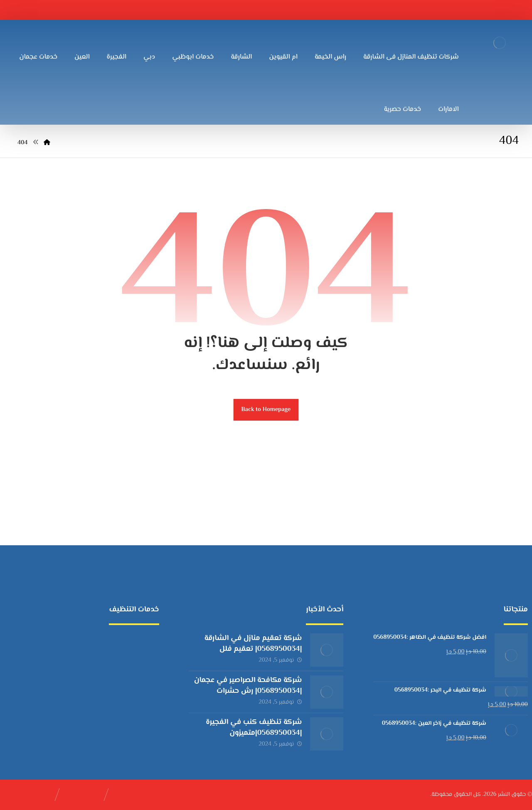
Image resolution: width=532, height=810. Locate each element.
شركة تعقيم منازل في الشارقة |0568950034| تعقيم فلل (253, 644)
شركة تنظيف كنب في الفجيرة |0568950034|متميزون (254, 728)
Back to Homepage (266, 410)
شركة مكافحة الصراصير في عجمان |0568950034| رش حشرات (248, 686)
